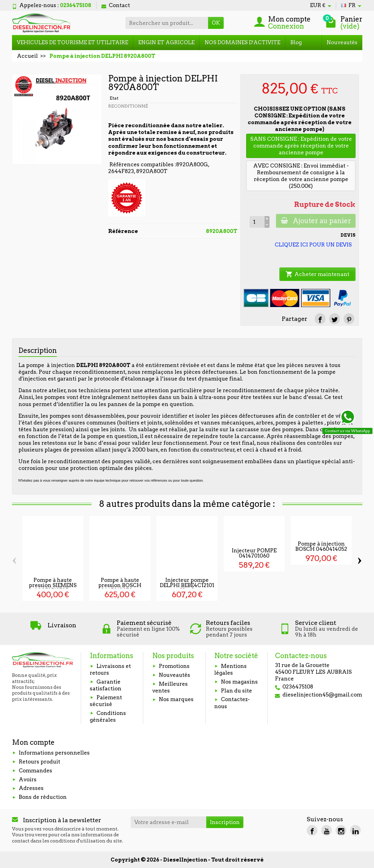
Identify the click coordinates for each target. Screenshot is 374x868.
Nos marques (176, 699)
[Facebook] (312, 830)
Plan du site (236, 691)
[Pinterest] (349, 319)
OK (216, 23)
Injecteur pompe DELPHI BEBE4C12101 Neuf (187, 585)
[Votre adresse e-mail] (168, 822)
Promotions (174, 666)
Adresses (31, 788)
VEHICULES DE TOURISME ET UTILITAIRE (73, 42)
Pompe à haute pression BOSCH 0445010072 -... (120, 585)
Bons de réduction (43, 797)
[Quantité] (257, 222)
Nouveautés (342, 42)
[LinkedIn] (355, 830)
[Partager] (320, 319)
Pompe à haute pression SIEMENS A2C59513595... (53, 585)
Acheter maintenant (317, 274)
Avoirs (28, 779)
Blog (296, 42)
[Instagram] (341, 830)
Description (38, 350)
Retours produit (39, 762)
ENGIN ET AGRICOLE (166, 42)
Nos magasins (239, 682)
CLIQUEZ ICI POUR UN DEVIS (313, 245)
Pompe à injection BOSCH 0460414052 (321, 546)
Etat (114, 98)
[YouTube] (327, 830)
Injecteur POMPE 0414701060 (254, 553)
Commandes (35, 771)
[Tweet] (335, 319)
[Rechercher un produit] (167, 23)
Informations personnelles (54, 753)
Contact (116, 5)
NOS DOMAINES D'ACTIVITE (242, 42)
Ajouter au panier (316, 221)
